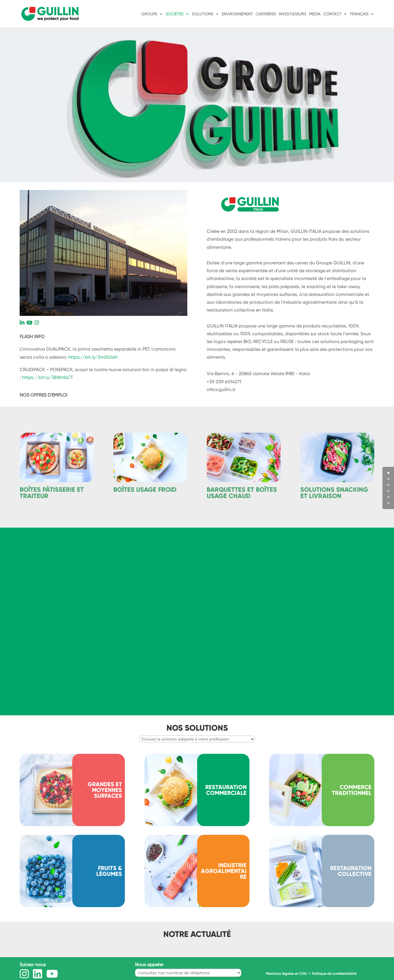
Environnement (237, 14)
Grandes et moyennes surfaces (105, 790)
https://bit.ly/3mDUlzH (93, 357)
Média (315, 14)
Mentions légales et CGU (286, 974)
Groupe (149, 14)
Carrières (266, 14)
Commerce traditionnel (352, 790)
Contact (332, 14)
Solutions (203, 14)
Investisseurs (293, 14)
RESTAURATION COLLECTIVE (351, 871)
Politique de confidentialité (334, 974)
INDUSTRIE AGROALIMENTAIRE (224, 871)
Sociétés (175, 14)
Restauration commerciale (226, 790)
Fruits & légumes (109, 871)
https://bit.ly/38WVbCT (48, 377)
